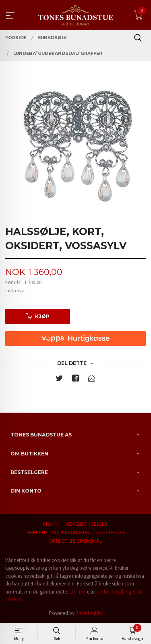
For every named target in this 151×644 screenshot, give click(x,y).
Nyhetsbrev (111, 533)
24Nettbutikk (89, 613)
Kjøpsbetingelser (86, 524)
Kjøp (38, 316)
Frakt (50, 524)
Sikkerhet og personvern (58, 533)
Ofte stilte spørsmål (76, 541)
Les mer (78, 592)
